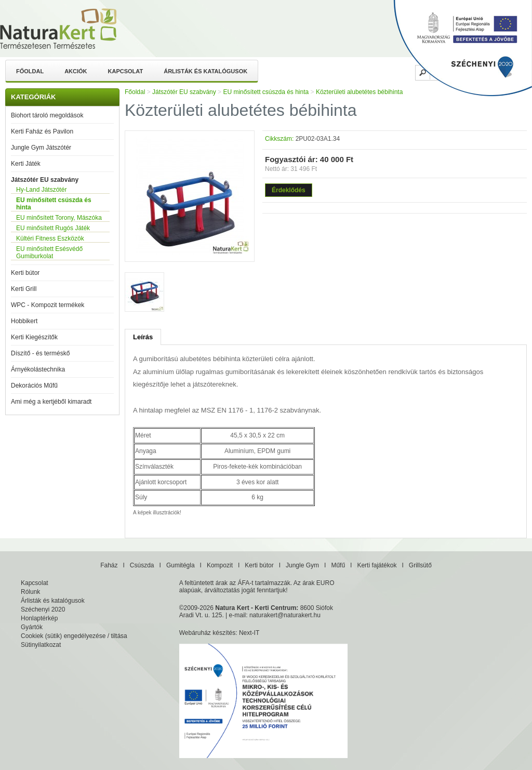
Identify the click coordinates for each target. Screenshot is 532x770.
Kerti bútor (25, 273)
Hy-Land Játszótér (41, 190)
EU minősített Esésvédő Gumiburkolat (49, 253)
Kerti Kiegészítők (34, 337)
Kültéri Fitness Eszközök (50, 238)
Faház (109, 565)
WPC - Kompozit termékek (48, 305)
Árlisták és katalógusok (205, 71)
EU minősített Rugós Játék (53, 228)
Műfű (338, 565)
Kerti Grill (24, 289)
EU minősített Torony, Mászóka (59, 218)
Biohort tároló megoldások (47, 115)
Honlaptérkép (39, 618)
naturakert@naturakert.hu (285, 615)
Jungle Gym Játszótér (41, 148)
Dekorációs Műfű (34, 386)
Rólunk (30, 592)
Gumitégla (181, 565)
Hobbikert (24, 321)
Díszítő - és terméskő (40, 353)
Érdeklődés (289, 190)
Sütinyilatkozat (41, 645)
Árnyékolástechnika (38, 369)
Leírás (143, 337)
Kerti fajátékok (377, 565)
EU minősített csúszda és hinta (54, 204)
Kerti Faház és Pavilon (42, 131)
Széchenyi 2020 (43, 609)
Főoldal (30, 71)
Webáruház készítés (208, 633)
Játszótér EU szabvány (45, 180)
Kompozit (220, 565)
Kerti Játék (26, 164)
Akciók (76, 71)
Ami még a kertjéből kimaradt (51, 402)
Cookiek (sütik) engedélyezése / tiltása (74, 636)
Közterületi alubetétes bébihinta (359, 92)
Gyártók (32, 627)
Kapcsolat (126, 71)
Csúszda (142, 565)
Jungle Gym (302, 565)
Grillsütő (420, 565)
